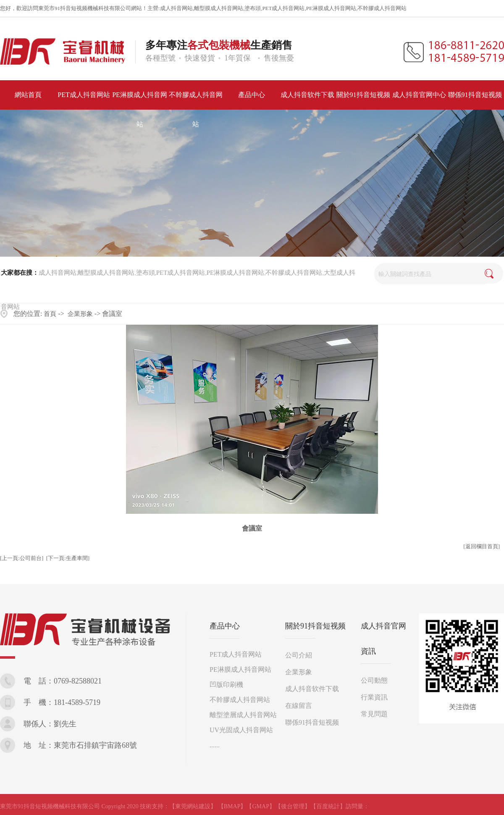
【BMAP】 (232, 806)
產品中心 (225, 626)
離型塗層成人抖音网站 (243, 715)
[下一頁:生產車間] (68, 558)
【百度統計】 (328, 806)
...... (215, 745)
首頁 (50, 314)
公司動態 (374, 680)
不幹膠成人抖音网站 (382, 8)
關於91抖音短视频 (315, 626)
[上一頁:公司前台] (22, 558)
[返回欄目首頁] (482, 546)
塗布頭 (253, 8)
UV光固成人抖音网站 (241, 730)
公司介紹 (299, 655)
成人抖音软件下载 (312, 689)
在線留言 (299, 706)
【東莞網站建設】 (193, 806)
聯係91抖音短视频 (312, 722)
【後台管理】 (293, 806)
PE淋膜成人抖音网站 (331, 8)
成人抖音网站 (176, 8)
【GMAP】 (260, 806)
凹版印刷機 (226, 685)
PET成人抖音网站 (283, 8)
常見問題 (374, 714)
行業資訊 (374, 697)
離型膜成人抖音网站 (219, 8)
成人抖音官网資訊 (383, 639)
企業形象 (80, 314)
